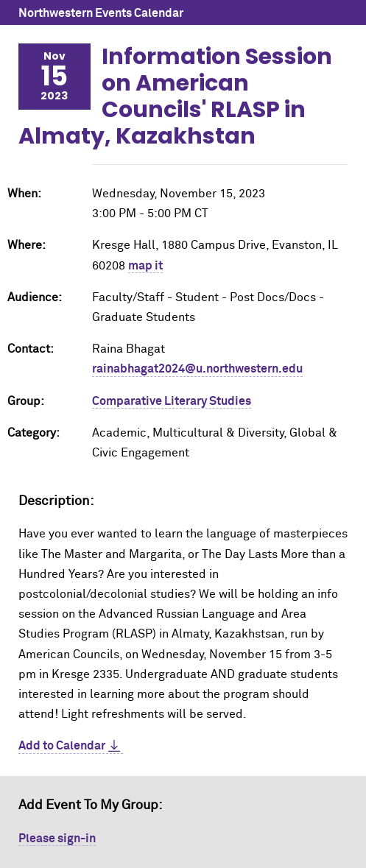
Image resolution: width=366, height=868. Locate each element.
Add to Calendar (62, 746)
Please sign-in (57, 839)
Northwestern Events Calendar (101, 13)
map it (145, 266)
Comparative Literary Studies (172, 401)
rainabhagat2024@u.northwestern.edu (197, 369)
